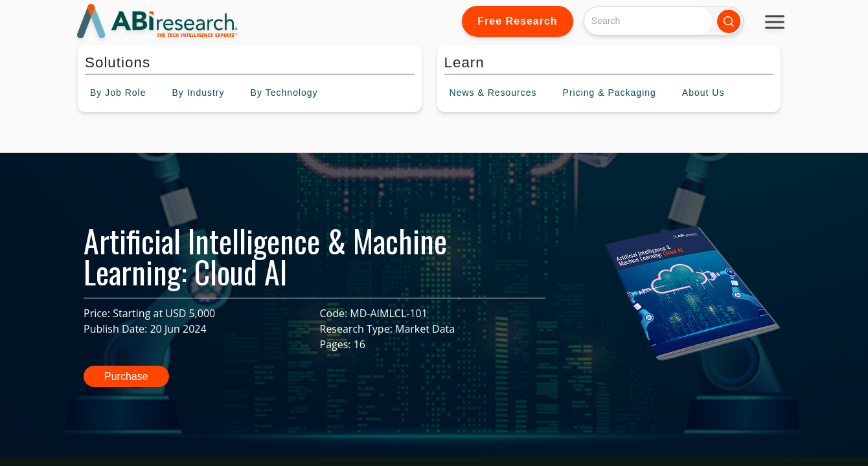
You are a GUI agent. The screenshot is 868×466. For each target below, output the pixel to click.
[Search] (648, 21)
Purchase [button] (126, 376)
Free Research (517, 21)
